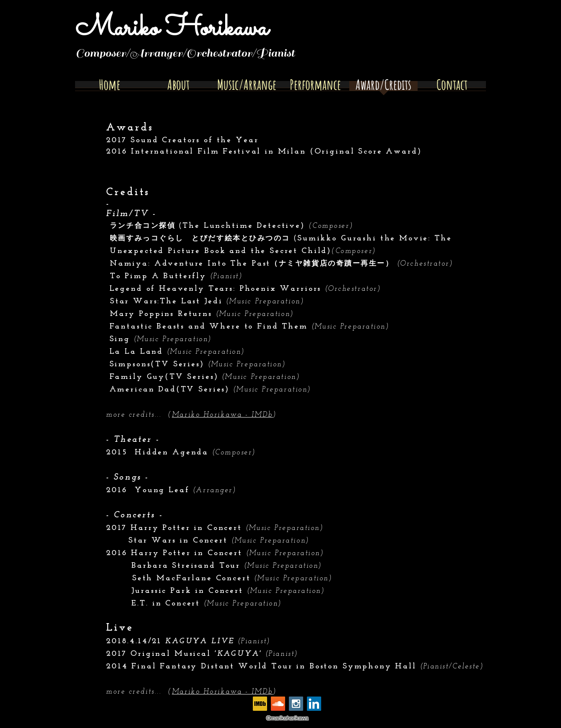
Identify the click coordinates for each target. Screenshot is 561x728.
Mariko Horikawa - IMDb (222, 415)
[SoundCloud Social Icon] (278, 704)
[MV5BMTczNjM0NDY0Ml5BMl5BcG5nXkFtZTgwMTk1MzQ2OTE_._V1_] (260, 704)
